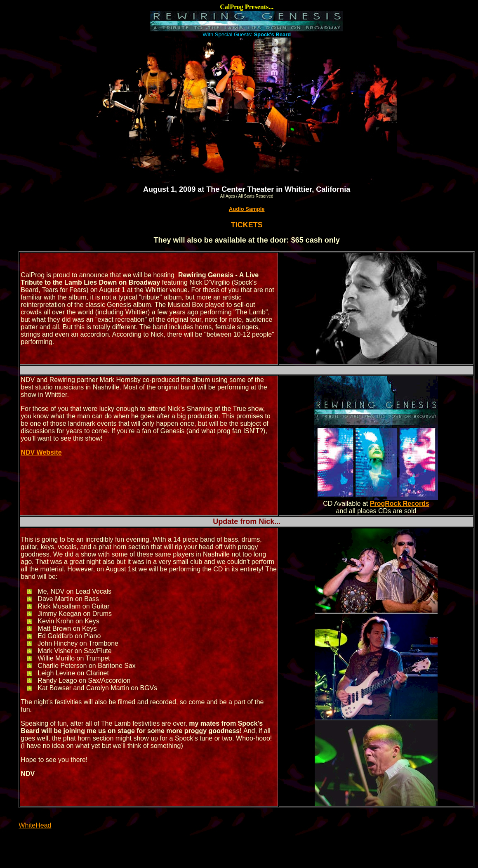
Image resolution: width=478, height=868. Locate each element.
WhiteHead (35, 825)
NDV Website (41, 452)
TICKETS (247, 225)
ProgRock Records (400, 504)
